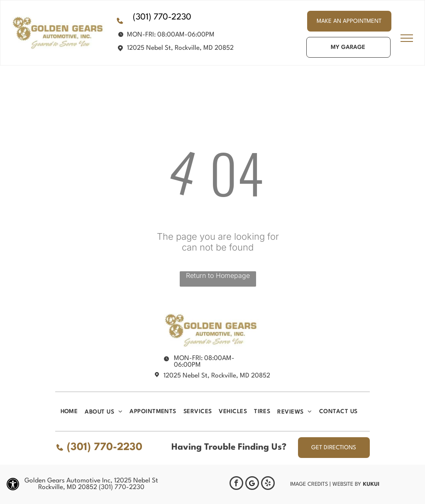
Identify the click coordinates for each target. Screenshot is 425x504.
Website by (347, 484)
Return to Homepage (218, 275)
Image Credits (309, 484)
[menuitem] (73, 411)
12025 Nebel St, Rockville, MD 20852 (180, 48)
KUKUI (371, 484)
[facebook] (236, 484)
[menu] (407, 38)
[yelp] (268, 484)
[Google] (252, 484)
